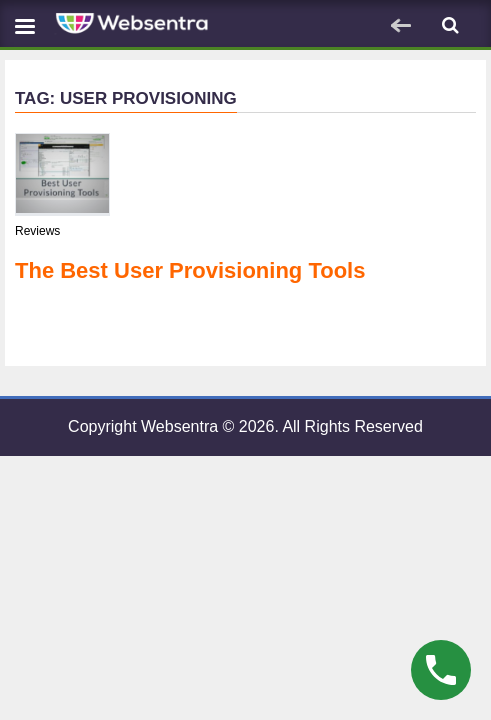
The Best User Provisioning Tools (190, 270)
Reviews (37, 231)
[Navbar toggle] (25, 25)
